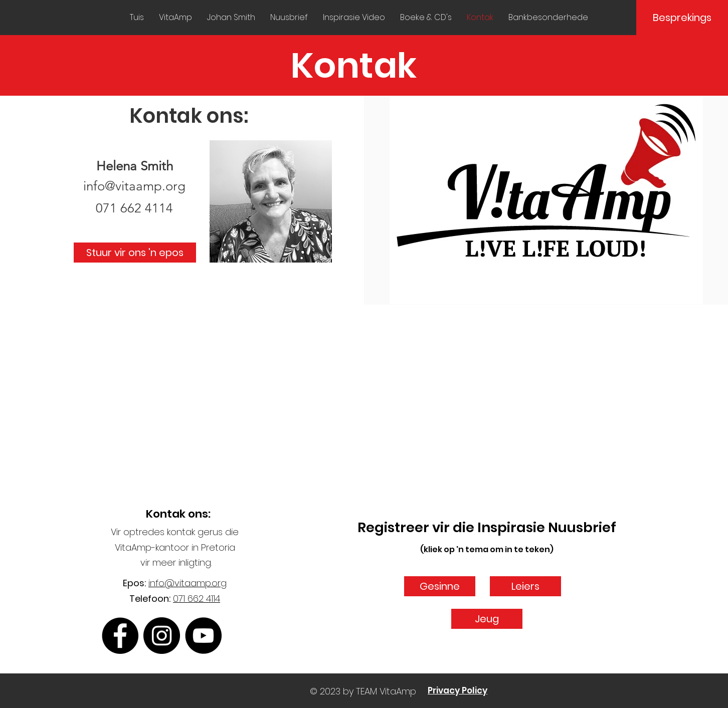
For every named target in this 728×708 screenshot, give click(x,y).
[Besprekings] (682, 18)
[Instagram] (162, 636)
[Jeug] (487, 619)
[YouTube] (203, 636)
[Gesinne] (440, 586)
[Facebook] (120, 636)
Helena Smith (135, 166)
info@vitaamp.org (134, 186)
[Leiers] (525, 586)
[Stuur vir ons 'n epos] (135, 253)
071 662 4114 (197, 599)
